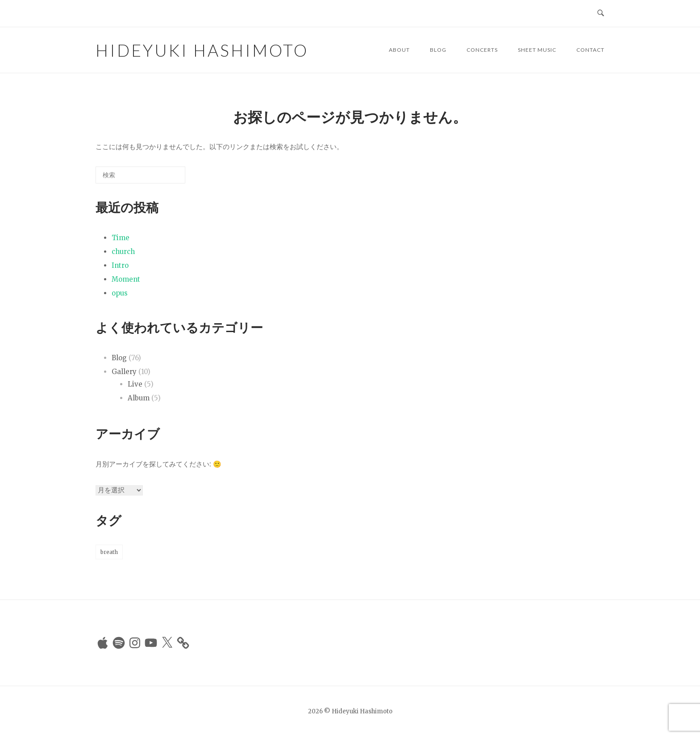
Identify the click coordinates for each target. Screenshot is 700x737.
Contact (590, 50)
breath (109, 552)
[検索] (165, 178)
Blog (438, 50)
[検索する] (140, 175)
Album (139, 398)
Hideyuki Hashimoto (202, 50)
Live (135, 384)
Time (121, 238)
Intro (120, 265)
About (399, 50)
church (123, 252)
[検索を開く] (601, 13)
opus (120, 293)
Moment (126, 279)
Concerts (482, 50)
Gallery (124, 372)
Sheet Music (537, 50)
